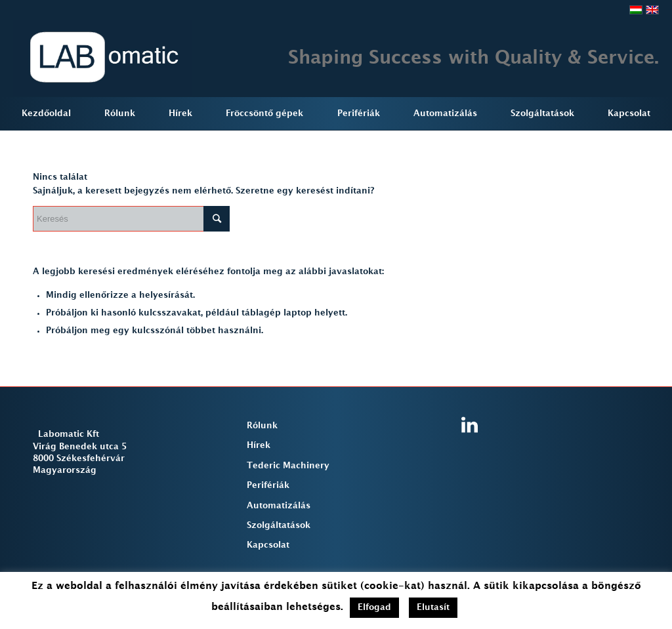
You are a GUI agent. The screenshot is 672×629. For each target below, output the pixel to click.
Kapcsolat (268, 545)
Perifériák (268, 485)
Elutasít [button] (433, 607)
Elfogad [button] (374, 607)
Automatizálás (279, 506)
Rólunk (262, 426)
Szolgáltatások (279, 525)
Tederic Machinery (288, 466)
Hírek (259, 445)
